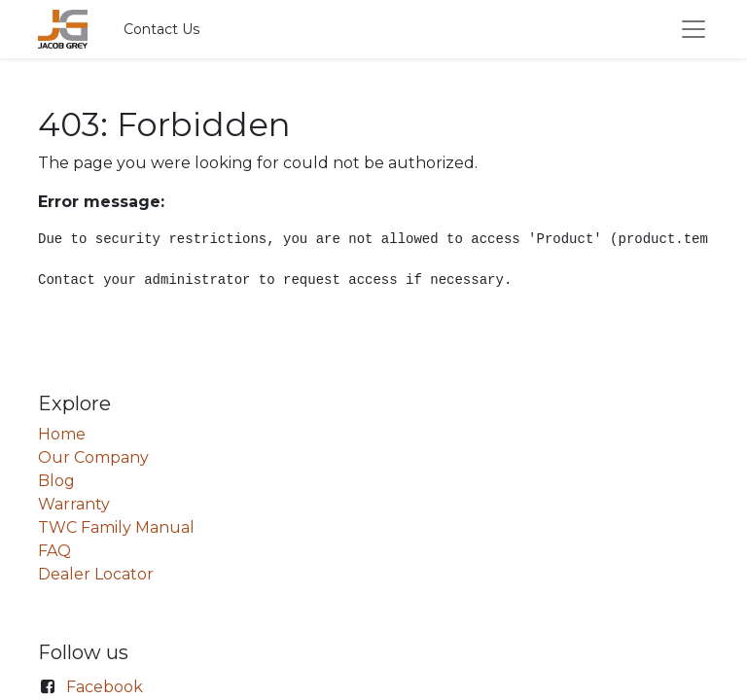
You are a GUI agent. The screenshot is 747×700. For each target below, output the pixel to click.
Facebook (105, 687)
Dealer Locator (96, 574)
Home (62, 434)
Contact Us (161, 29)
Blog (56, 481)
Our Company (93, 457)
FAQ (54, 551)
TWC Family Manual (116, 527)
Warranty (74, 504)
